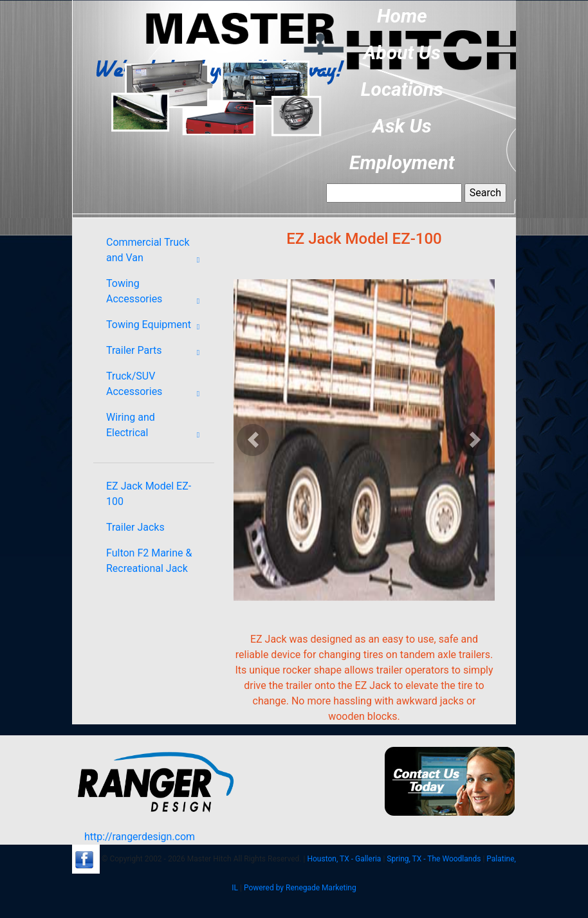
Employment (402, 162)
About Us (402, 52)
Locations (402, 89)
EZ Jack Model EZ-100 (149, 494)
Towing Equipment (157, 327)
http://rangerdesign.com (140, 837)
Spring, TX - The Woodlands (434, 859)
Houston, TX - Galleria (344, 859)
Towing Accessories (157, 294)
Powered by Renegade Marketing (300, 888)
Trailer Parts (157, 353)
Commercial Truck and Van (157, 253)
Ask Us (402, 126)
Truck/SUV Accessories (157, 387)
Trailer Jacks (135, 527)
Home (402, 16)
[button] (253, 440)
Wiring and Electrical (157, 428)
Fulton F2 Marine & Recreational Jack (149, 561)
